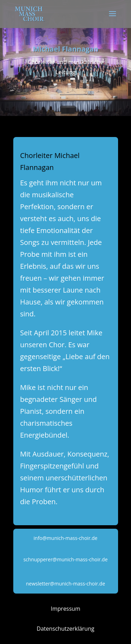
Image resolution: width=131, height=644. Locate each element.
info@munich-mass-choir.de (65, 538)
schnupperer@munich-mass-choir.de (65, 559)
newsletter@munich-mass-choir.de (65, 584)
